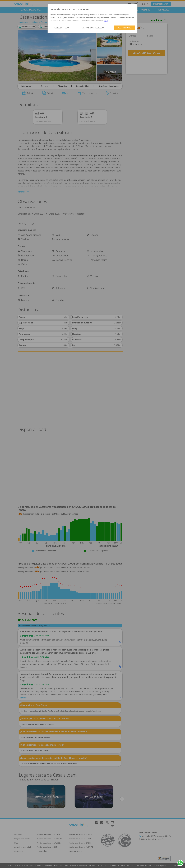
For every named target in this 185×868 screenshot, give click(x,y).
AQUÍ (106, 21)
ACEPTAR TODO (124, 28)
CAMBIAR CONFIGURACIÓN (93, 28)
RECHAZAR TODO (61, 28)
